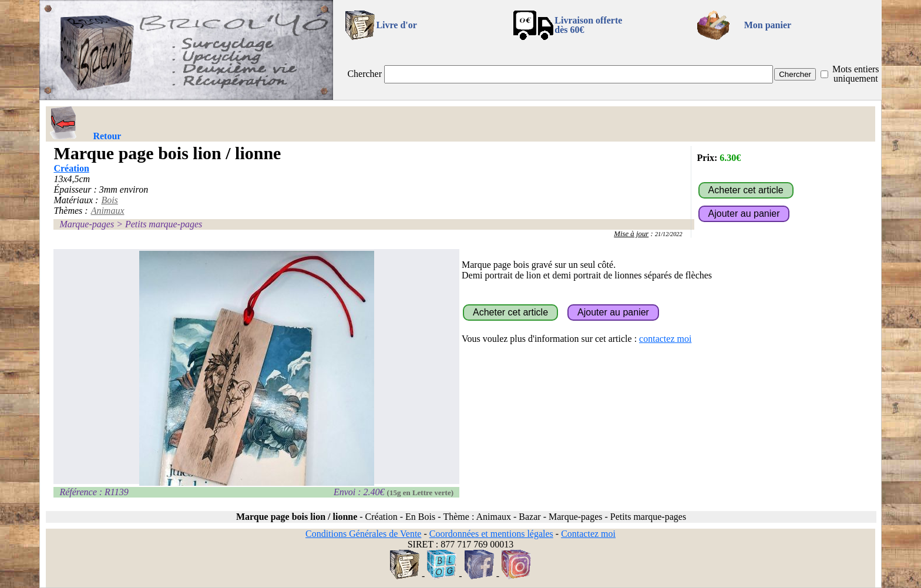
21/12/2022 (669, 234)
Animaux (108, 211)
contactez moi (665, 339)
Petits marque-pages (164, 224)
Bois (109, 200)
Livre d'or (396, 25)
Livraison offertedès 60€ (588, 25)
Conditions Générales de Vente (363, 534)
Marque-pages (87, 224)
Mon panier (768, 25)
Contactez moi (588, 534)
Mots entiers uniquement (856, 74)
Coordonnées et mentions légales (491, 534)
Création (71, 168)
